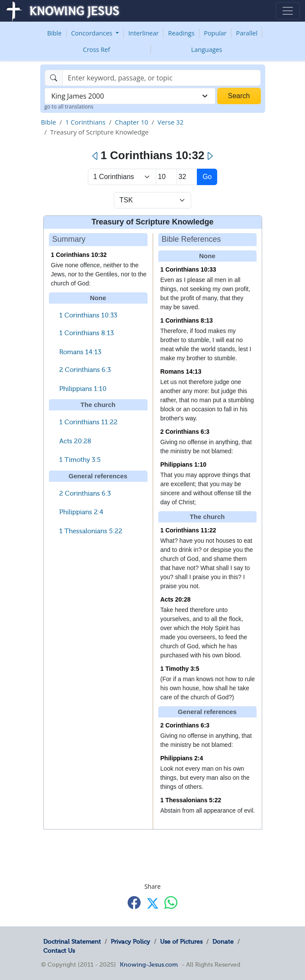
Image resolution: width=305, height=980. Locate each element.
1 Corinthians (85, 122)
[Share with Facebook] (134, 903)
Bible (54, 33)
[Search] (162, 78)
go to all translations (69, 107)
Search (239, 96)
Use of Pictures (181, 942)
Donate (223, 942)
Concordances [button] (92, 33)
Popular (215, 33)
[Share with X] (153, 903)
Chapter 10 (131, 122)
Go (207, 177)
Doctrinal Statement (72, 942)
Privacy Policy (130, 942)
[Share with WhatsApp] (171, 903)
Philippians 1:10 (83, 389)
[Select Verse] (187, 177)
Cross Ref (97, 50)
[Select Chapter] (166, 177)
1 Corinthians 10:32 (79, 255)
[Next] (210, 156)
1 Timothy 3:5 (80, 460)
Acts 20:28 (75, 441)
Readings (181, 33)
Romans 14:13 (80, 352)
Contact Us (59, 951)
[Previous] (95, 156)
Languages (207, 50)
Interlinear (144, 33)
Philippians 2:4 (81, 512)
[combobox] (130, 96)
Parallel (247, 33)
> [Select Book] (122, 177)
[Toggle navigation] (288, 11)
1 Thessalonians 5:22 (91, 531)
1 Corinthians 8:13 (87, 333)
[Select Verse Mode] (152, 200)
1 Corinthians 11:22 (88, 422)
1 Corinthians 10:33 (88, 315)
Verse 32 (170, 122)
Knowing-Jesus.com (149, 964)
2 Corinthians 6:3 (85, 370)
